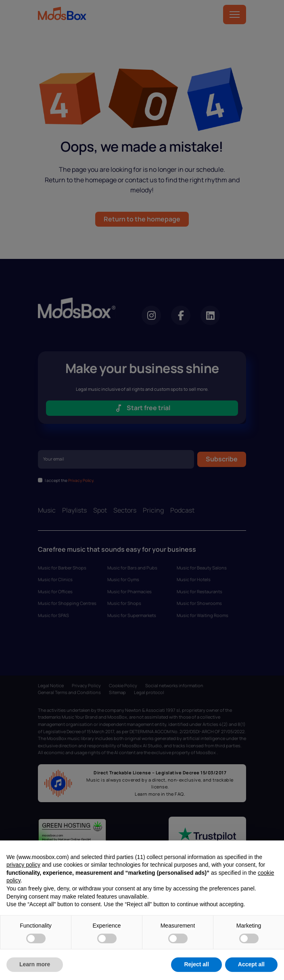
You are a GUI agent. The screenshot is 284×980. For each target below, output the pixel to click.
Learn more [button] (35, 964)
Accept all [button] (251, 964)
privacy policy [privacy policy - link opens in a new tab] (23, 865)
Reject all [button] (196, 964)
